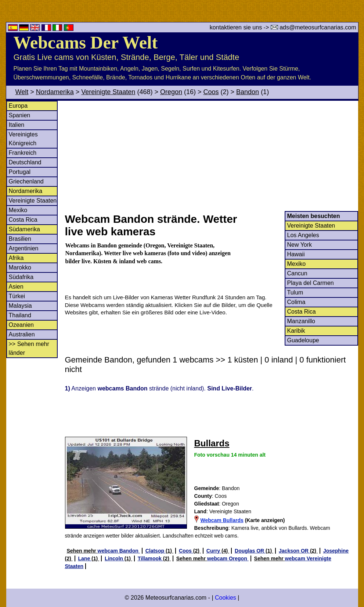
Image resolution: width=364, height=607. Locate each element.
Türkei (17, 296)
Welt (22, 92)
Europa (18, 106)
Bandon (248, 92)
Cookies (226, 598)
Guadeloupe (303, 340)
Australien (22, 334)
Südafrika (21, 277)
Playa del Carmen (311, 283)
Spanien (20, 115)
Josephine (336, 551)
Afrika (16, 258)
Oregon (171, 92)
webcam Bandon (119, 551)
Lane (85, 558)
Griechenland (26, 181)
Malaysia (20, 306)
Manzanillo (301, 321)
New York (300, 245)
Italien (17, 125)
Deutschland (25, 162)
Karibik (296, 331)
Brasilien (20, 239)
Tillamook (150, 558)
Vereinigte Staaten (108, 92)
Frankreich (23, 153)
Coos (211, 92)
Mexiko (18, 210)
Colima (296, 302)
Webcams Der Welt (86, 42)
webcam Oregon (228, 558)
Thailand (20, 315)
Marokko (20, 267)
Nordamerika (55, 92)
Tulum (295, 292)
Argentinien (24, 248)
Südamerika (24, 229)
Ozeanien (21, 325)
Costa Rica (23, 220)
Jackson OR (294, 551)
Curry (214, 551)
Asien (16, 287)
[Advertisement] (211, 156)
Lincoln (115, 558)
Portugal (20, 172)
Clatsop (156, 551)
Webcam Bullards (222, 520)
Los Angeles (303, 235)
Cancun (297, 273)
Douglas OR (250, 551)
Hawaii (296, 254)
